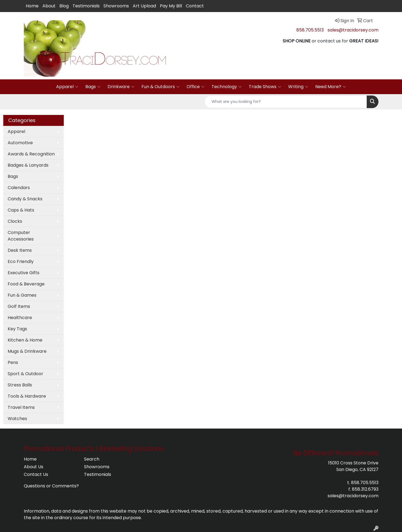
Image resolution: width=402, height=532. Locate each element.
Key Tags (17, 329)
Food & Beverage (26, 284)
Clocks (15, 221)
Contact (195, 6)
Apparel (67, 87)
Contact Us (36, 474)
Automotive (20, 143)
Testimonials (86, 6)
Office (196, 87)
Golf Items (19, 306)
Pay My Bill (171, 6)
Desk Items (20, 250)
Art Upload (144, 6)
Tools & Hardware (27, 396)
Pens (13, 362)
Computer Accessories (21, 236)
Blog (64, 6)
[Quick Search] (286, 102)
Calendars (19, 188)
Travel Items (21, 407)
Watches (17, 419)
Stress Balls (20, 385)
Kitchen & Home (25, 340)
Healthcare (20, 318)
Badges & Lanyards (28, 165)
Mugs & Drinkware (27, 351)
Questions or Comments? (51, 486)
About (49, 6)
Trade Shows (265, 87)
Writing (298, 87)
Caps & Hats (21, 210)
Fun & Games (22, 295)
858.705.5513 (310, 30)
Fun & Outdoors (160, 87)
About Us (34, 467)
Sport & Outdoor (25, 374)
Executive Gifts (24, 273)
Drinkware (121, 87)
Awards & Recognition (31, 154)
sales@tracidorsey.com (353, 30)
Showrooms (116, 6)
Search (92, 459)
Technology (227, 87)
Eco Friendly (21, 261)
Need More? (331, 87)
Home (32, 6)
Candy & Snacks (25, 199)
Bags (93, 87)
